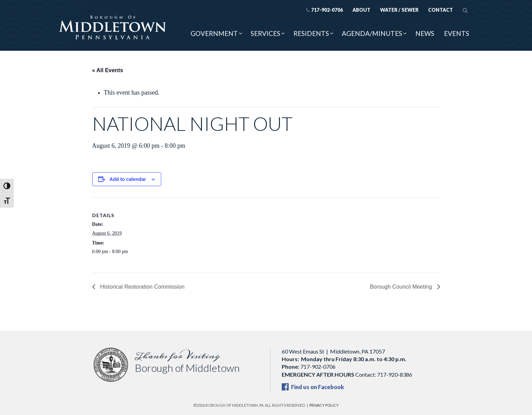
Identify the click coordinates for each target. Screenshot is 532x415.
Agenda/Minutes (372, 33)
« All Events (108, 70)
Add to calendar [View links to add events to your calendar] (128, 179)
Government (214, 33)
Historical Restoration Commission (142, 287)
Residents (311, 33)
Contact (441, 10)
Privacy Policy (324, 405)
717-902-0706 (324, 10)
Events (457, 33)
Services (265, 33)
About (361, 10)
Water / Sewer (399, 10)
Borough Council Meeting (402, 287)
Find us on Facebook (313, 387)
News (425, 33)
